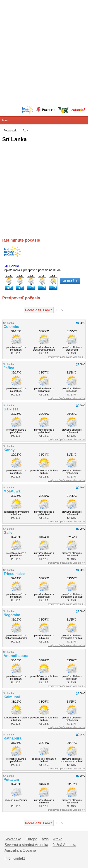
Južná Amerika (64, 845)
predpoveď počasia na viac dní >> (66, 357)
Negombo (12, 615)
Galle (8, 532)
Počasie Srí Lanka (39, 310)
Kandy (9, 450)
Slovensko (13, 839)
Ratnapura (13, 738)
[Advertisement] (44, 44)
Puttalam (11, 780)
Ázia (45, 839)
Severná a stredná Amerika (26, 845)
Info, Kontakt (15, 858)
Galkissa (11, 409)
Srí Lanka (11, 266)
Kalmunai (12, 697)
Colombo (11, 327)
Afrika (58, 839)
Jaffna (9, 368)
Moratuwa (12, 491)
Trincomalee (14, 574)
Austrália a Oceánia (20, 850)
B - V (60, 310)
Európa (31, 839)
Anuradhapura (16, 656)
